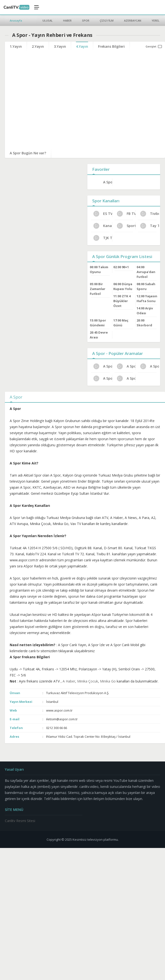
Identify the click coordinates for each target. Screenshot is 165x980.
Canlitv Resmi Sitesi (20, 821)
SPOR (86, 20)
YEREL (156, 20)
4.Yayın (82, 46)
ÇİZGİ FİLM (107, 20)
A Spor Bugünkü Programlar (126, 378)
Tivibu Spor (150, 214)
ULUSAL (48, 20)
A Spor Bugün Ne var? (28, 153)
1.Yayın (16, 46)
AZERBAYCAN (133, 20)
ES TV (103, 214)
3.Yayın (60, 46)
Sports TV (126, 226)
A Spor (108, 182)
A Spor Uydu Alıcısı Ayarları (103, 378)
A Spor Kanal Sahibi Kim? (103, 366)
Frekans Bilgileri (111, 46)
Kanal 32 (103, 226)
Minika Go (108, 681)
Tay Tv (150, 226)
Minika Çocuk (88, 681)
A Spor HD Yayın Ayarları (150, 366)
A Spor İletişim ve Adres (126, 366)
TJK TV (103, 238)
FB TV (126, 214)
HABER (67, 20)
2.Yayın (38, 46)
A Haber (69, 681)
